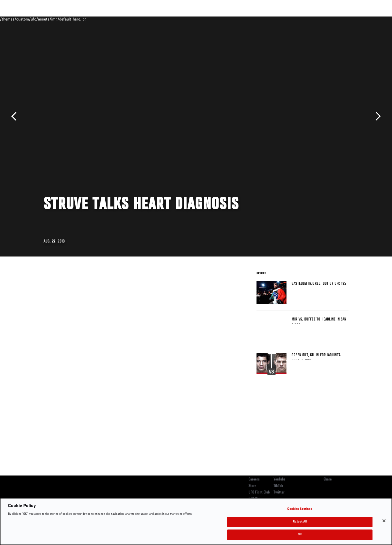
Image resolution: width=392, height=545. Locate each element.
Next (376, 116)
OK (300, 535)
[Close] (384, 521)
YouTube (279, 479)
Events (38, 19)
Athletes (81, 19)
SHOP (337, 19)
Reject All (300, 522)
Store (252, 486)
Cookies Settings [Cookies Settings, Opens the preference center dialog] (300, 509)
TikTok (278, 486)
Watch (291, 19)
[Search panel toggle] (351, 19)
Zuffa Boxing (315, 19)
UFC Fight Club (259, 492)
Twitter (279, 492)
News (101, 19)
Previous (16, 116)
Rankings (59, 19)
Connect (271, 19)
